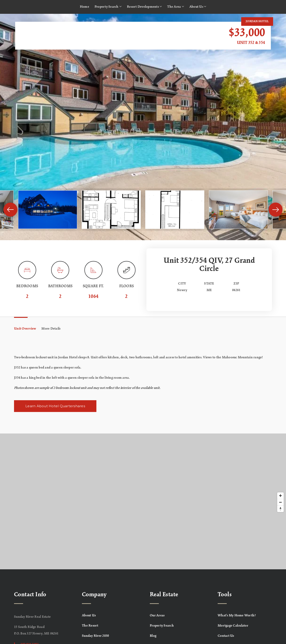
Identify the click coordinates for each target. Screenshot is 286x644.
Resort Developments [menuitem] (144, 7)
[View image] (48, 210)
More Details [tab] (51, 329)
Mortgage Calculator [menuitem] (233, 626)
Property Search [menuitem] (108, 7)
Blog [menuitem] (153, 636)
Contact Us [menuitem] (226, 636)
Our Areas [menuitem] (157, 615)
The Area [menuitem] (176, 7)
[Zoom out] (280, 502)
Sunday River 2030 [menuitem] (95, 636)
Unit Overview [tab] (25, 329)
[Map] (143, 501)
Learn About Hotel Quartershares (55, 406)
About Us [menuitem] (198, 7)
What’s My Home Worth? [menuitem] (237, 615)
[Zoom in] (280, 496)
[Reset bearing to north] (280, 509)
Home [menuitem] (85, 7)
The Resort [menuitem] (90, 626)
